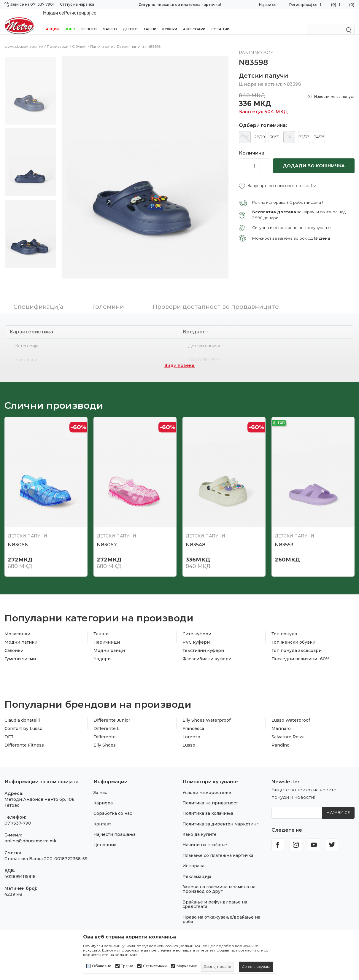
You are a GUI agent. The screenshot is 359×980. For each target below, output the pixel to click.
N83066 (18, 537)
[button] (278, 178)
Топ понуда (284, 626)
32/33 (304, 129)
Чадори (102, 651)
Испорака (193, 858)
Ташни (150, 21)
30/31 (275, 129)
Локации (220, 21)
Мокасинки (17, 626)
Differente (105, 729)
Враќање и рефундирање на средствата (215, 897)
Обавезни (102, 966)
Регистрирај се (303, 5)
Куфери (170, 21)
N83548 (196, 537)
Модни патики (21, 634)
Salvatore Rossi (288, 729)
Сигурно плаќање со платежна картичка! (180, 5)
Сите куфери (197, 626)
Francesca (193, 721)
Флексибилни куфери (207, 651)
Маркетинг (187, 966)
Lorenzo (191, 729)
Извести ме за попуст (334, 89)
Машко (110, 21)
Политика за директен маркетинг (220, 816)
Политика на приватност (210, 795)
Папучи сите (102, 39)
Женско (89, 21)
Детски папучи (130, 39)
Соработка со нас (113, 806)
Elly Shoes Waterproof (206, 712)
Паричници (107, 634)
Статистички (155, 966)
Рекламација (197, 869)
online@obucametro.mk (30, 833)
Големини (108, 299)
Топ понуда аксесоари (297, 643)
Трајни (127, 966)
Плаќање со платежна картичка (218, 848)
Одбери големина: (263, 118)
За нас (100, 785)
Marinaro (281, 721)
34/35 (319, 129)
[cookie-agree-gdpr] (256, 967)
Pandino (281, 737)
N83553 (284, 537)
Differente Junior (112, 712)
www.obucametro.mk (24, 39)
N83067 (107, 537)
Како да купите (200, 827)
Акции (52, 21)
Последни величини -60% (301, 651)
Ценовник (105, 837)
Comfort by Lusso (23, 721)
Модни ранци (109, 643)
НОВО (70, 21)
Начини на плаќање (205, 837)
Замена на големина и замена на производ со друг (219, 881)
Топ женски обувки (293, 634)
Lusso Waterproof (291, 712)
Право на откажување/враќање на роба (221, 912)
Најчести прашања (115, 827)
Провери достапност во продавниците (216, 299)
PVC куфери (196, 634)
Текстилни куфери (203, 643)
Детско (130, 21)
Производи (58, 39)
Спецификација (38, 299)
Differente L (107, 721)
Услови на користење (207, 785)
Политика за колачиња (208, 806)
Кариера (103, 795)
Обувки (79, 39)
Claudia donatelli (22, 712)
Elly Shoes (105, 737)
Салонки (14, 643)
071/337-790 (18, 815)
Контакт (102, 816)
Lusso (189, 737)
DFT (9, 729)
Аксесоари (194, 21)
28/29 (260, 129)
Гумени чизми (20, 651)
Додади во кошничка (314, 158)
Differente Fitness (24, 737)
